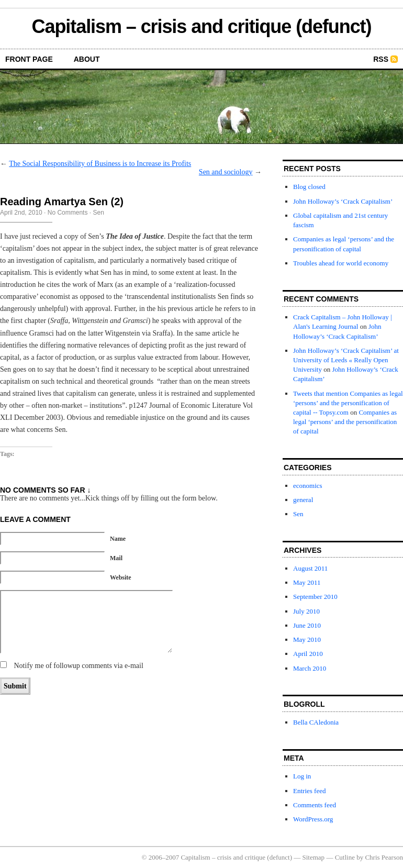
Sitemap (314, 857)
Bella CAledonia (316, 722)
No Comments (68, 213)
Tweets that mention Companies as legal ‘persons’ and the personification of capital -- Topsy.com (348, 403)
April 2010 (308, 654)
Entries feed (309, 791)
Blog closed (309, 187)
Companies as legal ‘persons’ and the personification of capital (345, 422)
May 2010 (307, 639)
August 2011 (310, 568)
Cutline (345, 857)
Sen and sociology (226, 172)
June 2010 (307, 625)
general (303, 500)
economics (308, 486)
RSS (381, 59)
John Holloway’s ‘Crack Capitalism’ (343, 201)
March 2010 (310, 668)
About (87, 59)
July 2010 (306, 611)
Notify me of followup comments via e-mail (79, 666)
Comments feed (315, 805)
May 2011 (307, 582)
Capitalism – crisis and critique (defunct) (202, 26)
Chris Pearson (384, 857)
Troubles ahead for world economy (341, 263)
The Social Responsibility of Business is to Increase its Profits (100, 164)
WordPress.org (313, 819)
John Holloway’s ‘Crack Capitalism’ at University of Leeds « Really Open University (346, 360)
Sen (98, 213)
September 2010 (315, 597)
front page (29, 59)
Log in (302, 776)
